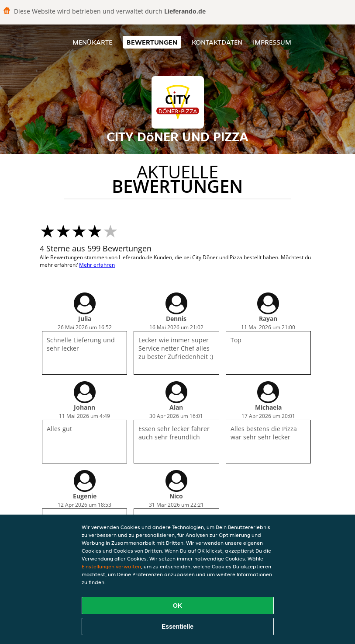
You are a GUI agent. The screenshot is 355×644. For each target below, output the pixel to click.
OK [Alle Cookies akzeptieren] (177, 606)
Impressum (272, 42)
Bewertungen (152, 42)
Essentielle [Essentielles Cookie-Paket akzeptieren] (177, 627)
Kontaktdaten (217, 42)
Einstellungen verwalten (111, 566)
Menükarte (92, 42)
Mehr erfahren (97, 265)
